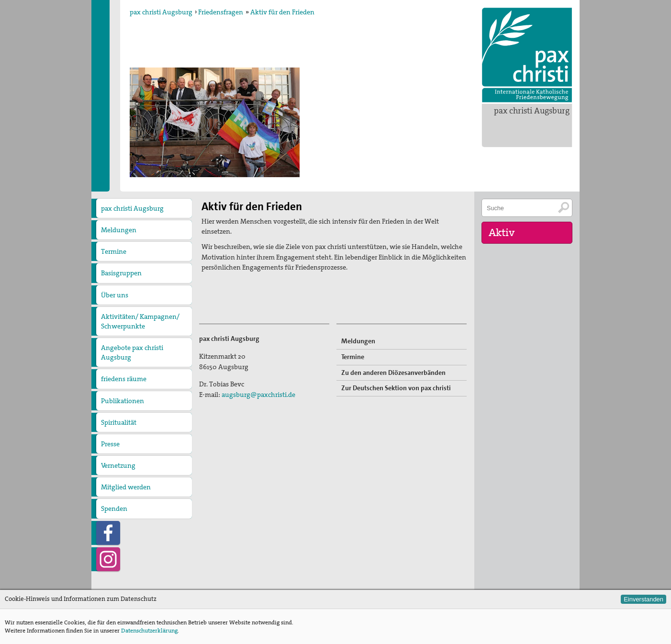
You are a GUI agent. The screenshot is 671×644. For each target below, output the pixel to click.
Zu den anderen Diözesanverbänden (393, 373)
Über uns (115, 295)
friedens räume (124, 379)
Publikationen (123, 401)
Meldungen (119, 230)
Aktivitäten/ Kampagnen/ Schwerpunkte (140, 321)
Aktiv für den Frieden (282, 12)
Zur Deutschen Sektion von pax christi (396, 388)
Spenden (114, 508)
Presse (110, 444)
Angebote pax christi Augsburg (132, 352)
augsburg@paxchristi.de (258, 395)
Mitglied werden (126, 487)
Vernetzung (118, 465)
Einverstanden (643, 599)
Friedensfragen (221, 12)
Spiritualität (119, 422)
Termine (114, 251)
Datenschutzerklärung (149, 631)
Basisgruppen (121, 273)
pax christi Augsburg (532, 111)
